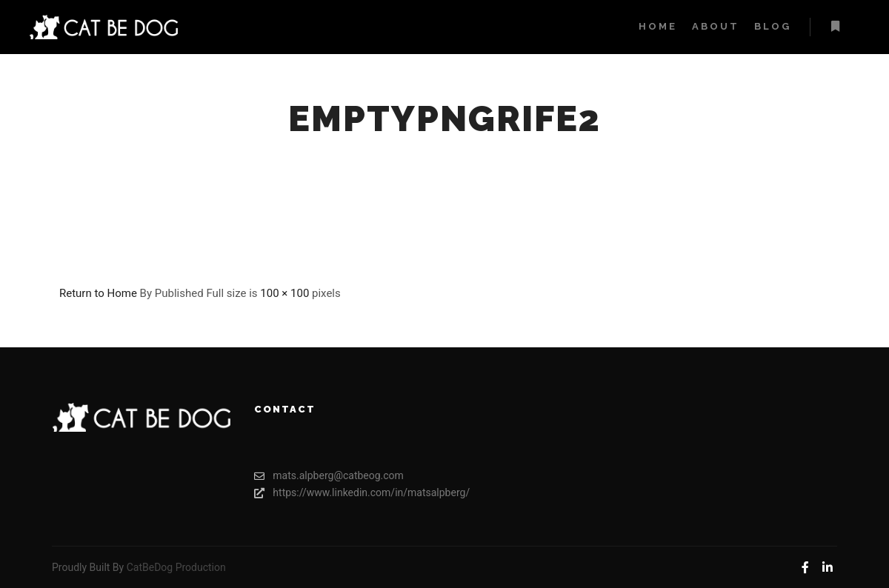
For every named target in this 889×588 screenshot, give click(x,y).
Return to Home (98, 293)
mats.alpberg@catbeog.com (329, 476)
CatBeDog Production (176, 567)
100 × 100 (284, 293)
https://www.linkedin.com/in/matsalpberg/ (343, 493)
